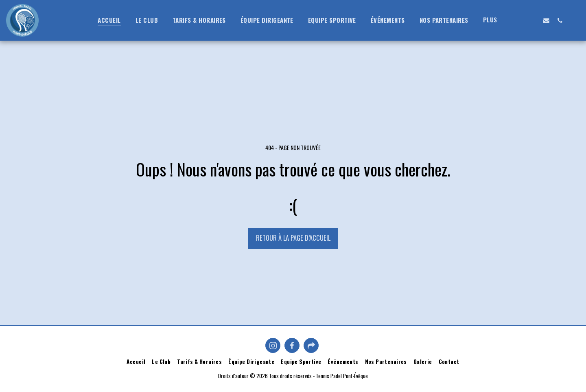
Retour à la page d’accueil (293, 238)
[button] (519, 20)
